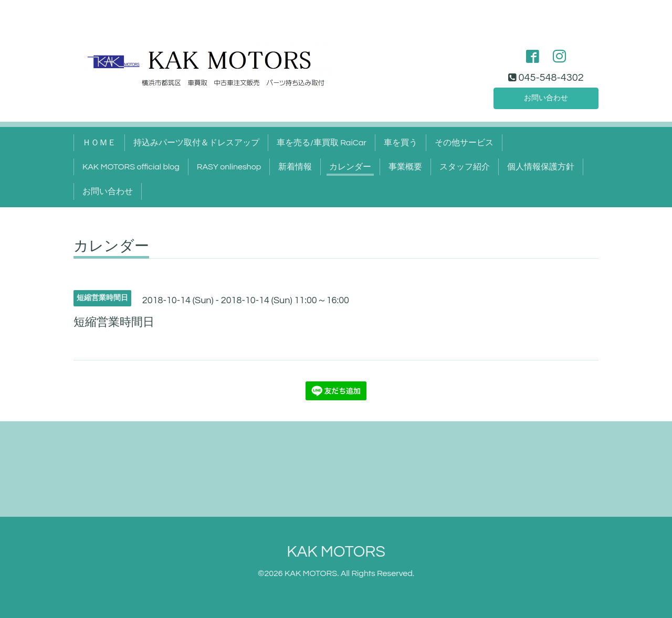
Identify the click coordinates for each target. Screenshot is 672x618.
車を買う (401, 143)
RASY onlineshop (229, 167)
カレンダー (350, 167)
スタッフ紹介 (465, 167)
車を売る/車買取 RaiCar (322, 143)
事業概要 (405, 167)
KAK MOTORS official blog (131, 167)
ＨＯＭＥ (99, 143)
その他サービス (464, 143)
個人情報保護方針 (541, 167)
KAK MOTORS (336, 552)
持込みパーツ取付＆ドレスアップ (196, 143)
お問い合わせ (546, 97)
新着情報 (295, 167)
